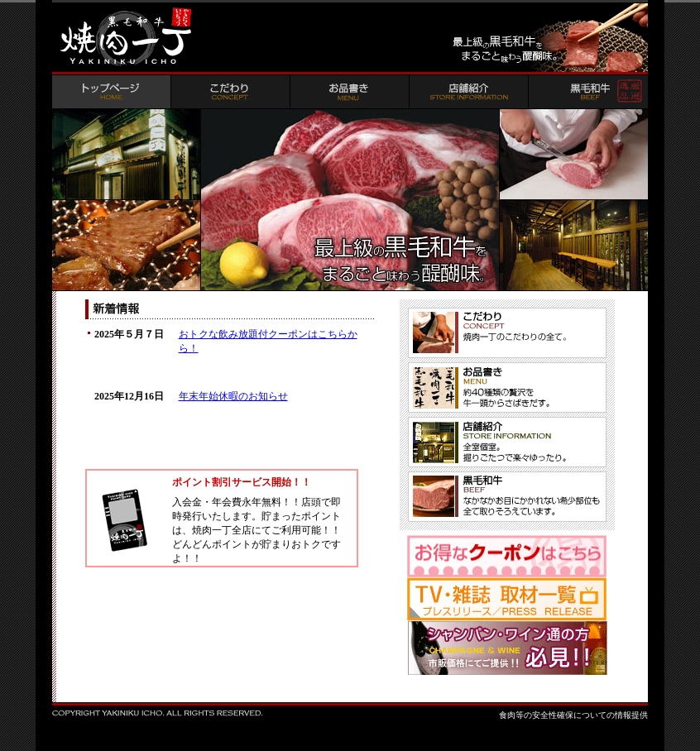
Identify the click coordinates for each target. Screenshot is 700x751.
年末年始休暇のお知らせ (233, 396)
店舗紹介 (469, 92)
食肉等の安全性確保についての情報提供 (573, 715)
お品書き (350, 92)
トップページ (112, 92)
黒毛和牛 (588, 92)
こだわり (231, 92)
